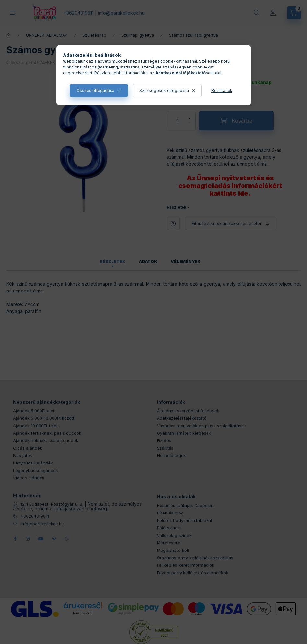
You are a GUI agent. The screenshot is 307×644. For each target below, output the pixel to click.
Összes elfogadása (95, 90)
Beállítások (222, 90)
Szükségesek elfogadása (164, 90)
